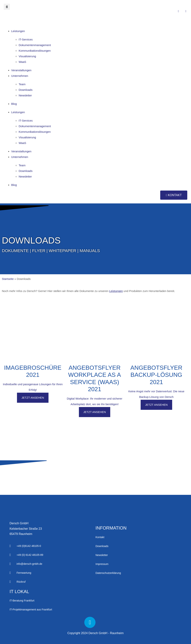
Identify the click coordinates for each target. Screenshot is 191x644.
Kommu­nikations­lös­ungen (35, 51)
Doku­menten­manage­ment (35, 45)
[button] (7, 7)
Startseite (8, 279)
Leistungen (18, 31)
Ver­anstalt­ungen (21, 70)
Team (22, 84)
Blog (14, 104)
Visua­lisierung (27, 56)
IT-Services (26, 39)
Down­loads (26, 90)
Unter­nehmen (20, 76)
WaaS (22, 62)
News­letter (25, 95)
